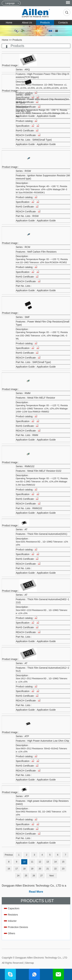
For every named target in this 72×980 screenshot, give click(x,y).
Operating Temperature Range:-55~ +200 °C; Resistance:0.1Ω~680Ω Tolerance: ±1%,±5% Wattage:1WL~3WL (42, 113)
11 (32, 862)
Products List (37, 901)
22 (55, 869)
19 (32, 869)
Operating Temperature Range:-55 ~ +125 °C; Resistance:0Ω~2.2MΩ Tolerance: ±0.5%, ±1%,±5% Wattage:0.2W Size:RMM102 (42, 482)
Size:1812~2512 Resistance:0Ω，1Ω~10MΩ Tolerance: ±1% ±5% (42, 680)
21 (48, 869)
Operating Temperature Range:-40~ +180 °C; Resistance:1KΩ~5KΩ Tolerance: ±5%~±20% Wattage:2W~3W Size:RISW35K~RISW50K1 (41, 189)
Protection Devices (18, 927)
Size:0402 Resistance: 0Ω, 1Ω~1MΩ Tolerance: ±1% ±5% (41, 813)
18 (24, 869)
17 (16, 869)
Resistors (13, 915)
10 (24, 862)
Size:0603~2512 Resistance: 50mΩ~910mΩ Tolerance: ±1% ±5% (41, 750)
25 (26, 876)
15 (63, 862)
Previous (9, 855)
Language (10, 3)
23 (63, 869)
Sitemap (29, 963)
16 (9, 869)
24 (18, 876)
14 (55, 862)
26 (34, 876)
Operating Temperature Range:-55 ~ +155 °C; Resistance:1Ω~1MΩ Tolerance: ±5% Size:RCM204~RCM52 (42, 261)
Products (45, 23)
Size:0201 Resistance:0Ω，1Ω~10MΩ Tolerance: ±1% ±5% (42, 543)
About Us (27, 23)
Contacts (63, 23)
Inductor (12, 921)
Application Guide (46, 144)
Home (9, 23)
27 (42, 876)
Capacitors (14, 908)
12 (40, 862)
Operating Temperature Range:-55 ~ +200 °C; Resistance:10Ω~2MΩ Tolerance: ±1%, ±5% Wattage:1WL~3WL (42, 335)
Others (11, 933)
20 (40, 869)
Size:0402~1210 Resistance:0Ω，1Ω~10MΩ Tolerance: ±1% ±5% (42, 612)
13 (48, 862)
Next (52, 876)
